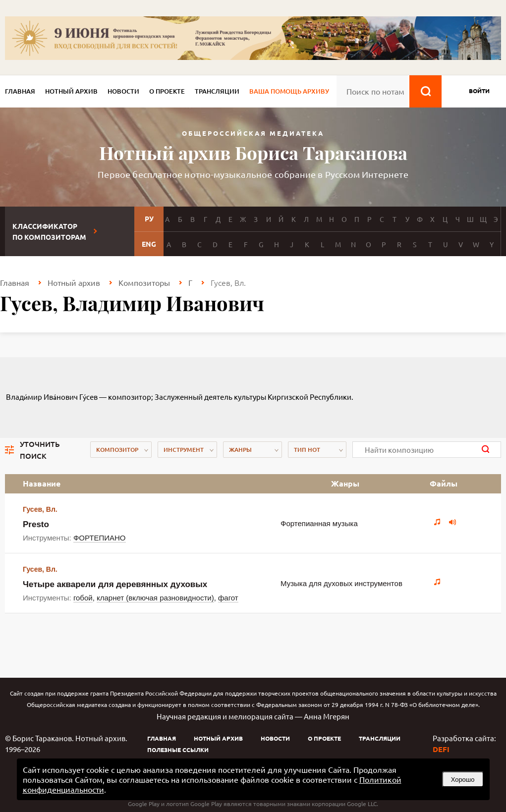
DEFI (441, 749)
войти (479, 91)
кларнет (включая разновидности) (155, 598)
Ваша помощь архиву (289, 91)
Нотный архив (71, 91)
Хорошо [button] (463, 780)
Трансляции (217, 91)
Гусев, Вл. (40, 509)
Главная (20, 91)
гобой (83, 598)
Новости (123, 91)
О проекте (167, 91)
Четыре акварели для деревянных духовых (115, 584)
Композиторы (144, 282)
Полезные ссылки (178, 750)
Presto (36, 524)
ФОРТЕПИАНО (100, 538)
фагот (228, 598)
